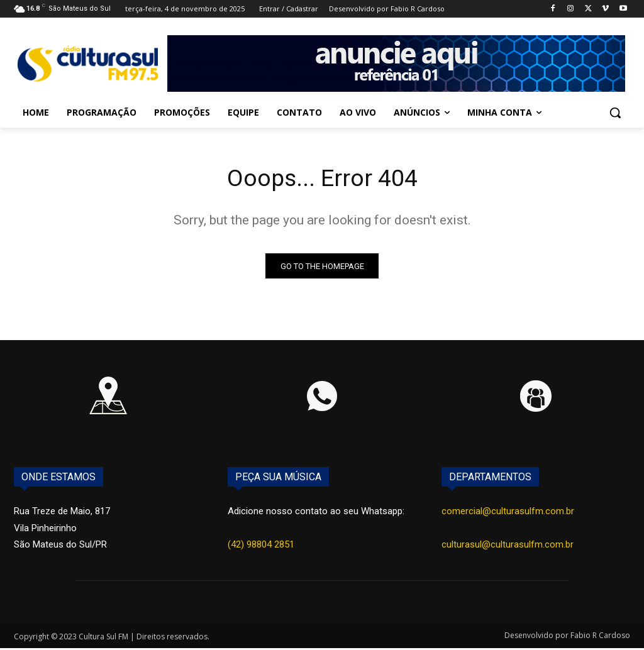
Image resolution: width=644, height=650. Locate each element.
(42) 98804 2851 (261, 546)
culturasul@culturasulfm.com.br (508, 546)
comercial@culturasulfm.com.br (508, 514)
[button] (615, 113)
